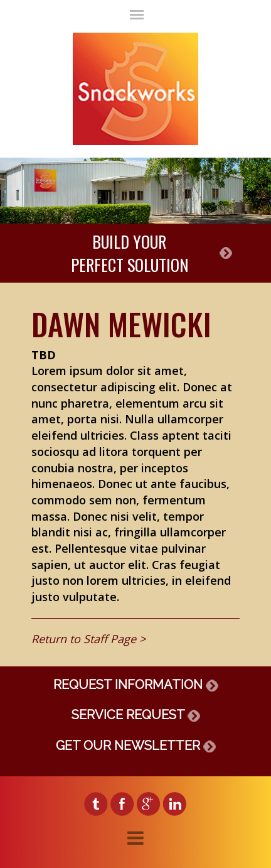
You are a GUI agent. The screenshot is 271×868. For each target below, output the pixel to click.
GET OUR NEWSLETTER (136, 746)
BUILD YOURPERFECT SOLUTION (130, 253)
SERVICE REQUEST (136, 715)
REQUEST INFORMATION (136, 685)
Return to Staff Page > (88, 639)
